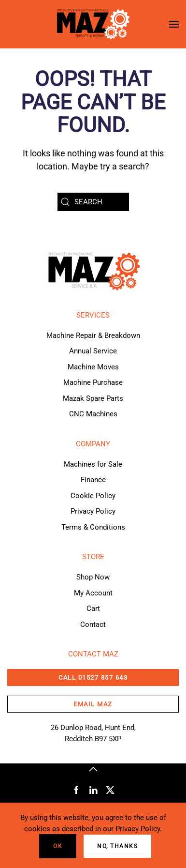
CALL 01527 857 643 (93, 678)
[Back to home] (93, 24)
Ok (58, 846)
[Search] (93, 202)
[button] (174, 24)
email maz (93, 704)
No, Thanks (117, 846)
